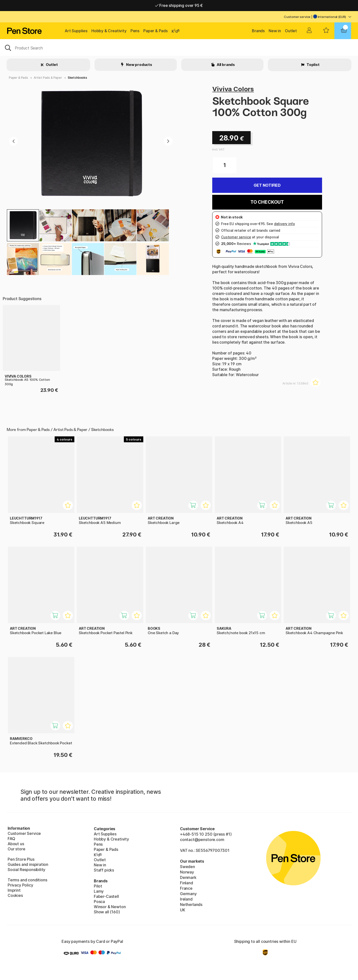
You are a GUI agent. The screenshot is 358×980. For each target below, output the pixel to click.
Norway (187, 872)
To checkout (267, 202)
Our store (16, 849)
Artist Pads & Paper (48, 78)
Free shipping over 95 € (179, 5)
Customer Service (24, 833)
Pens (135, 31)
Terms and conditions (27, 880)
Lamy (99, 891)
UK (183, 910)
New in (275, 31)
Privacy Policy (20, 885)
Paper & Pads (155, 31)
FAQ (11, 839)
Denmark (188, 877)
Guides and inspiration (28, 864)
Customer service (297, 17)
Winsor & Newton (110, 907)
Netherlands (191, 904)
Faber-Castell (106, 896)
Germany (188, 894)
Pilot (98, 886)
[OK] (179, 47)
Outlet (291, 31)
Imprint (14, 890)
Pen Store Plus (21, 859)
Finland (187, 883)
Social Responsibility (26, 870)
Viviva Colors (233, 89)
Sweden (187, 867)
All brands (225, 65)
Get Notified (267, 185)
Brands (258, 31)
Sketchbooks (77, 78)
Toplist (313, 65)
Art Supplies (76, 31)
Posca (99, 902)
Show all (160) (107, 912)
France (186, 888)
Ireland (186, 899)
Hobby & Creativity (109, 31)
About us (16, 844)
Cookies (15, 895)
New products (139, 65)
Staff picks (104, 870)
